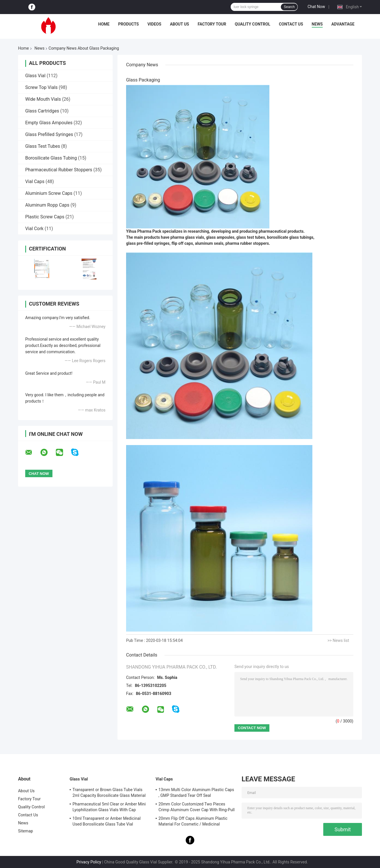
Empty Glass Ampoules (49, 123)
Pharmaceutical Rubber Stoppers (59, 170)
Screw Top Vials (41, 87)
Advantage (343, 24)
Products (128, 24)
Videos (154, 24)
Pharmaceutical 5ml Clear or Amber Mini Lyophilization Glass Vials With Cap (109, 807)
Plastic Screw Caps (45, 217)
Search (289, 7)
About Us (180, 24)
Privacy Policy (89, 862)
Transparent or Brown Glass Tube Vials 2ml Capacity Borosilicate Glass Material (109, 793)
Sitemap (26, 831)
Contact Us (291, 24)
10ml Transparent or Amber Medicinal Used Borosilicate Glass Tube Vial (107, 821)
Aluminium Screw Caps (49, 193)
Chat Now (316, 7)
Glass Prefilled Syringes (49, 134)
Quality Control (252, 24)
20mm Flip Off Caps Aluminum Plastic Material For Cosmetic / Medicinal (193, 821)
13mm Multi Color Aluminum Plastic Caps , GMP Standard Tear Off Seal (196, 793)
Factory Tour (212, 24)
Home (104, 24)
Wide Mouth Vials (43, 99)
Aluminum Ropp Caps (47, 205)
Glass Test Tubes (43, 146)
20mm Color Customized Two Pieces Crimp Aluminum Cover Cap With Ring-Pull (197, 807)
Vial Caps (35, 181)
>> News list (338, 640)
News (317, 24)
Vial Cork (34, 229)
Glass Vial (35, 76)
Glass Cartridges (42, 111)
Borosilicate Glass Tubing (51, 158)
